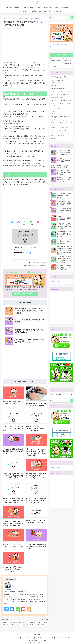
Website (29, 611)
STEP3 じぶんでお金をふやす (44, 8)
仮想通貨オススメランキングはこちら (25, 294)
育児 (41, 265)
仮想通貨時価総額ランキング (36, 640)
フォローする (28, 253)
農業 (50, 11)
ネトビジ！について (11, 638)
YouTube (23, 611)
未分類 (54, 139)
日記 (36, 265)
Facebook (12, 611)
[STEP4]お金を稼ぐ (68, 61)
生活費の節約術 (43, 11)
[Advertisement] (25, 47)
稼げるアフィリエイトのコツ (60, 133)
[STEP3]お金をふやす (48, 638)
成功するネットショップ (59, 130)
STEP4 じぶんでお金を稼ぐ (62, 8)
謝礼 (45, 265)
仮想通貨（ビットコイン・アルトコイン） (61, 105)
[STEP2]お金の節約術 (68, 58)
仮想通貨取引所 (57, 108)
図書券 (31, 265)
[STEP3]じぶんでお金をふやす (61, 101)
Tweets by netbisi (56, 281)
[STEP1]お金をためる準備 (60, 77)
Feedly (18, 611)
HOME (38, 634)
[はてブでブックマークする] (25, 223)
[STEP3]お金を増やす (56, 61)
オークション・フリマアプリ (21, 11)
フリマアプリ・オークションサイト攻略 (62, 124)
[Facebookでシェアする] (19, 223)
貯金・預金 (56, 114)
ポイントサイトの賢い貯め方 (60, 95)
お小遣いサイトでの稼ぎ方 (39, 263)
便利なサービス (58, 11)
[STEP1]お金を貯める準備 (55, 58)
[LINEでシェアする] (31, 223)
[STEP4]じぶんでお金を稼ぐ (60, 117)
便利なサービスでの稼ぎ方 (60, 128)
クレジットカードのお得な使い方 (62, 92)
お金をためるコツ (58, 80)
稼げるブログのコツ (58, 136)
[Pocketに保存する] (38, 223)
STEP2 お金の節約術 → (29, 8)
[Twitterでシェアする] (12, 223)
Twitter (7, 611)
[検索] (72, 17)
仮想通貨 (34, 11)
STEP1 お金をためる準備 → (13, 8)
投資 (54, 111)
